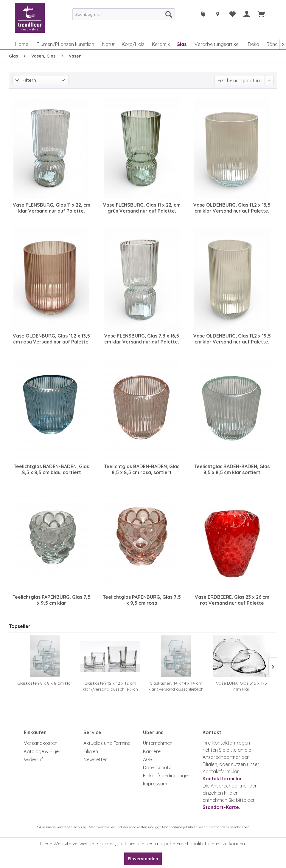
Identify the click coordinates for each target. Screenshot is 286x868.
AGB (148, 759)
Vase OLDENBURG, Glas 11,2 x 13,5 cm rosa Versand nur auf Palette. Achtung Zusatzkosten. (51, 339)
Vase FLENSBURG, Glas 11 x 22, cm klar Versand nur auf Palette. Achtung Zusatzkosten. (52, 208)
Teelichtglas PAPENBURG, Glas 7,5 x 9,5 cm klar (52, 600)
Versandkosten (41, 743)
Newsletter (95, 759)
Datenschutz (157, 768)
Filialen (91, 751)
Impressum (155, 784)
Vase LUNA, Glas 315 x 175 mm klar (241, 686)
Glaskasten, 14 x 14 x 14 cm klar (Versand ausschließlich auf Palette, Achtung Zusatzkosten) (176, 686)
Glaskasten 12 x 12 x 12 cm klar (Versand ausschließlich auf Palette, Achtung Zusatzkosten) (110, 686)
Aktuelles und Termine (107, 743)
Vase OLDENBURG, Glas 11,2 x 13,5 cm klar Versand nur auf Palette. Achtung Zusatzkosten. (232, 208)
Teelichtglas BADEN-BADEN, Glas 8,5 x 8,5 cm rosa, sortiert (142, 469)
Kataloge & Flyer (42, 751)
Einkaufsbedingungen (167, 776)
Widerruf (33, 759)
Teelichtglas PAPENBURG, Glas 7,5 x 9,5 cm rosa (142, 600)
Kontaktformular (222, 779)
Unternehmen (158, 743)
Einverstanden (143, 859)
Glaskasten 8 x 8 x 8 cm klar (45, 683)
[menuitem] (124, 14)
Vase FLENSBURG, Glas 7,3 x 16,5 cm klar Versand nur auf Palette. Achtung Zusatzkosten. (142, 339)
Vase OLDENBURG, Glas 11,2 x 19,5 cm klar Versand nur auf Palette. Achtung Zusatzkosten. (232, 339)
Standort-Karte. (221, 807)
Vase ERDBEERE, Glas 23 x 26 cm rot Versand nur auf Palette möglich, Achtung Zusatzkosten (232, 600)
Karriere (152, 751)
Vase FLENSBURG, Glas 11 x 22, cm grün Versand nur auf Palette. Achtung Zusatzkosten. (142, 208)
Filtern (26, 80)
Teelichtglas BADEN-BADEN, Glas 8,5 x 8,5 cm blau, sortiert (51, 469)
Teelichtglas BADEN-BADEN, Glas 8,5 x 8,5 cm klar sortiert (232, 469)
